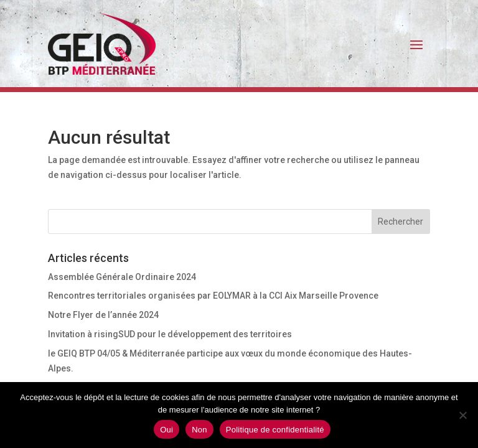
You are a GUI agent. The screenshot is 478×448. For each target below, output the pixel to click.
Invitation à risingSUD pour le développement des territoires (170, 334)
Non (199, 430)
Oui (166, 430)
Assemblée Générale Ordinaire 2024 (122, 277)
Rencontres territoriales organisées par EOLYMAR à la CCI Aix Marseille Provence (213, 296)
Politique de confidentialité (275, 430)
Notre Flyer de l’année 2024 (103, 315)
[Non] (462, 415)
